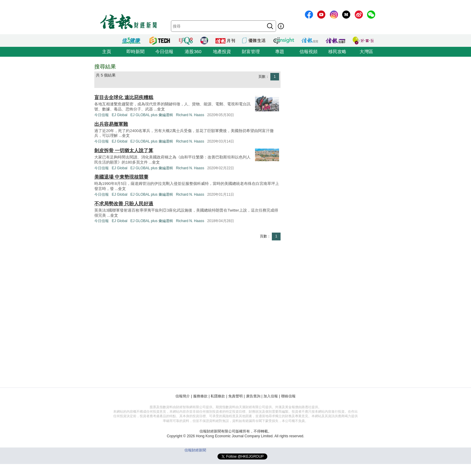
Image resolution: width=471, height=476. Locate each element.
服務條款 (200, 396)
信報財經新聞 (195, 450)
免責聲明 (235, 396)
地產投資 (222, 51)
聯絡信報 (288, 396)
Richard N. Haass (190, 115)
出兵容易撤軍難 (111, 124)
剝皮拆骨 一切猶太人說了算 (124, 151)
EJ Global (120, 115)
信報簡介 (183, 396)
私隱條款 (218, 396)
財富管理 (251, 51)
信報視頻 (308, 51)
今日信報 (164, 51)
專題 (280, 51)
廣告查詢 (253, 396)
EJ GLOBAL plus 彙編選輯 (152, 115)
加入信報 (271, 396)
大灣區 (366, 51)
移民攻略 (337, 51)
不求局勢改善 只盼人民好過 (124, 204)
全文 (161, 109)
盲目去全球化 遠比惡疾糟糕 (124, 97)
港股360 (193, 51)
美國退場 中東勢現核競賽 (121, 177)
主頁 (107, 51)
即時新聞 (135, 51)
